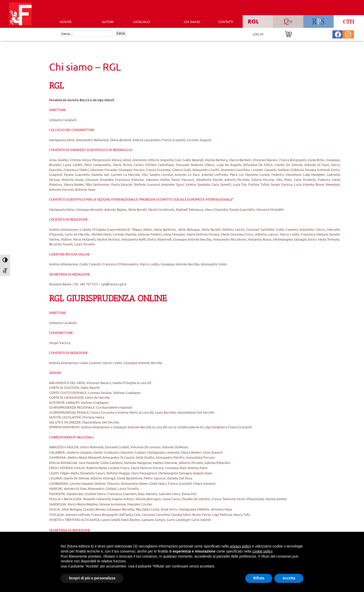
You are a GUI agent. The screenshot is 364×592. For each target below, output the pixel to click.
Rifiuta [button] (259, 578)
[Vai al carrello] (288, 34)
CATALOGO (142, 22)
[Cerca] (87, 34)
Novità (66, 22)
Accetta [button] (289, 578)
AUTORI (108, 22)
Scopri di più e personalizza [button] (92, 578)
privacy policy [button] (240, 546)
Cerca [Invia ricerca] (121, 33)
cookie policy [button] (262, 551)
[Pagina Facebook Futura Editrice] (338, 34)
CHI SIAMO (192, 22)
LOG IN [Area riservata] (258, 34)
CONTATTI (226, 22)
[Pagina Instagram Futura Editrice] (348, 34)
